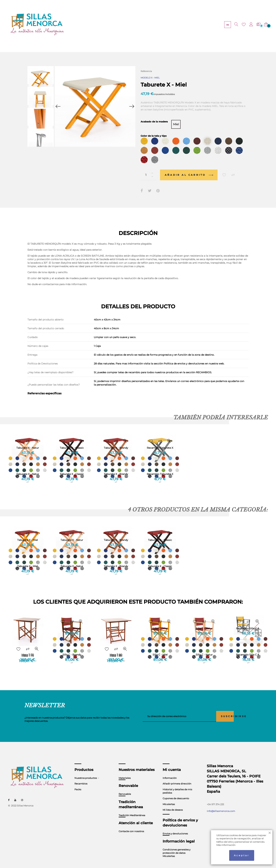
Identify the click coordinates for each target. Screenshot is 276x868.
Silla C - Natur (204, 648)
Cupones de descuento (176, 792)
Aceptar (242, 855)
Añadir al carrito (189, 168)
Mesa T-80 (116, 648)
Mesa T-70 (28, 648)
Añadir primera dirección (177, 777)
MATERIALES (101, 25)
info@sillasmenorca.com (221, 805)
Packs (78, 783)
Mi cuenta (172, 763)
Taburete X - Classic (72, 468)
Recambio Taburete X (160, 468)
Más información (226, 845)
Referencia (146, 71)
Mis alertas (169, 797)
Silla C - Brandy (72, 648)
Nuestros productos (86, 771)
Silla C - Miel (160, 648)
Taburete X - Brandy (116, 468)
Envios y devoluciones (175, 827)
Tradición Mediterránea (132, 809)
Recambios (81, 777)
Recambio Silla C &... (248, 648)
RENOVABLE (120, 25)
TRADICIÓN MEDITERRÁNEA (148, 25)
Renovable (125, 787)
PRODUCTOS (81, 25)
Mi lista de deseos (173, 803)
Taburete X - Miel (28, 560)
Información (170, 771)
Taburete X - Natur (28, 468)
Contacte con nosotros (131, 825)
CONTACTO (175, 25)
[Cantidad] (149, 168)
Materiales (125, 771)
